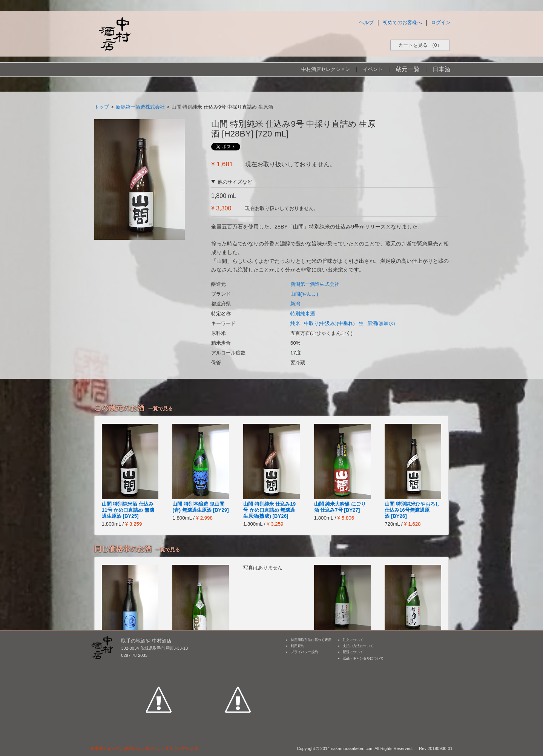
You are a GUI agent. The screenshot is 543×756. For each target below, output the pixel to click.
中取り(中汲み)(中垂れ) (329, 323)
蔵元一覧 (408, 69)
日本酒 (442, 69)
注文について (353, 640)
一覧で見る (160, 409)
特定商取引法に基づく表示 (311, 640)
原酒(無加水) (381, 323)
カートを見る (420, 45)
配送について (353, 652)
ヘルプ (366, 22)
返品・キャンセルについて (363, 658)
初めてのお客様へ (402, 22)
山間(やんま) (304, 294)
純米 (295, 323)
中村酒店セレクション (326, 69)
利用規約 (298, 646)
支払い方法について (358, 646)
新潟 (295, 304)
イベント (373, 69)
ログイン (441, 22)
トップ (102, 107)
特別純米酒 (303, 314)
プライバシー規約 (304, 652)
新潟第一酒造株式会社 (140, 107)
